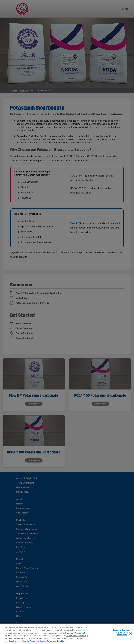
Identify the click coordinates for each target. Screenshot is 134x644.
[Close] (131, 634)
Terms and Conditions (56, 641)
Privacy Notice (81, 633)
